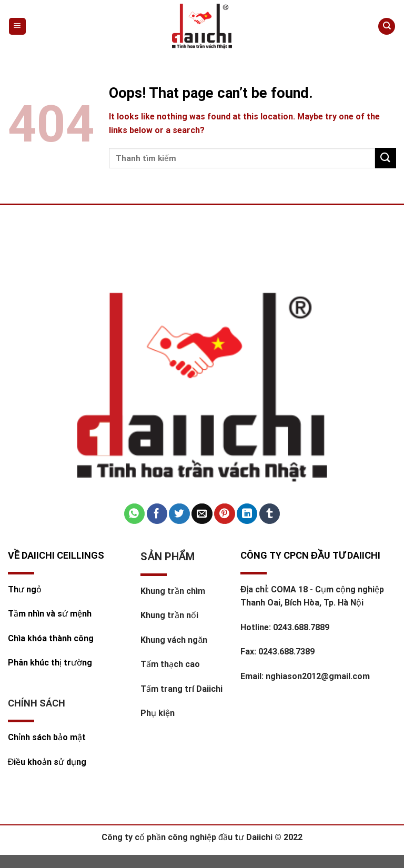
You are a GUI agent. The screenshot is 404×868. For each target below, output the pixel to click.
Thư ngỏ (25, 589)
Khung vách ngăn (174, 640)
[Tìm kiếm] (387, 27)
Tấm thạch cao (170, 664)
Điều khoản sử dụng (47, 762)
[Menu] (18, 27)
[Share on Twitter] (179, 514)
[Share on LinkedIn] (247, 514)
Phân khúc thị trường (50, 663)
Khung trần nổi (169, 615)
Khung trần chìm (173, 591)
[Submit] (386, 158)
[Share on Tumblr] (270, 514)
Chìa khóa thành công (51, 638)
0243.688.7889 (301, 627)
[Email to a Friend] (202, 514)
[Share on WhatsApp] (134, 514)
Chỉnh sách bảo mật (47, 737)
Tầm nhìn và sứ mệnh (51, 614)
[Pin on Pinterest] (224, 514)
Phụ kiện (158, 713)
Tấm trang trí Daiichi (181, 689)
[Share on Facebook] (157, 514)
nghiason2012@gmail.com (318, 676)
